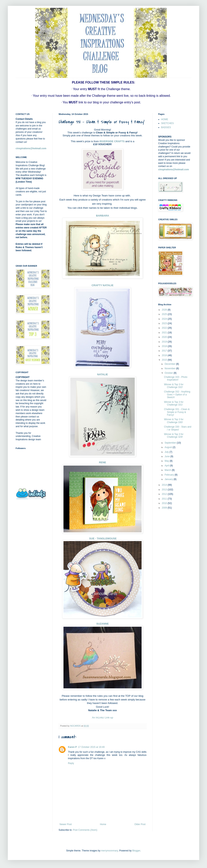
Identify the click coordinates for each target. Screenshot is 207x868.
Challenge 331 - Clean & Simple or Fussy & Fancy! (177, 412)
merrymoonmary (109, 851)
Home (103, 824)
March (168, 470)
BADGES (166, 127)
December (170, 364)
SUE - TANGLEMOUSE (103, 538)
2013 (165, 490)
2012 (165, 494)
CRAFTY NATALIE (103, 285)
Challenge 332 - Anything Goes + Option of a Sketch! (177, 395)
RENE (103, 462)
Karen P (72, 747)
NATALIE (102, 374)
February (170, 475)
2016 (165, 355)
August (169, 447)
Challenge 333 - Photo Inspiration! (176, 378)
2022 (165, 328)
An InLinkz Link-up (103, 718)
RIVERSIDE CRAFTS (112, 141)
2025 (165, 314)
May (167, 461)
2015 (165, 360)
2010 (165, 503)
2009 (165, 508)
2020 (165, 337)
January (169, 479)
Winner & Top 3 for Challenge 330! (174, 421)
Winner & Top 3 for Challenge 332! (174, 386)
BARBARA (103, 216)
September (171, 443)
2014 (165, 485)
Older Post (140, 824)
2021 (165, 333)
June (167, 456)
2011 (165, 499)
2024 (165, 319)
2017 (165, 351)
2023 (165, 323)
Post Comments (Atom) (85, 830)
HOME (165, 119)
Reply (71, 763)
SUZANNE (103, 624)
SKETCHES (167, 123)
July (167, 452)
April (167, 466)
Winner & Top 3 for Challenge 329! (174, 436)
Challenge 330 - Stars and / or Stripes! (178, 428)
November (170, 368)
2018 (165, 346)
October (169, 373)
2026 (165, 310)
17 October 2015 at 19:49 (91, 747)
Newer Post (66, 824)
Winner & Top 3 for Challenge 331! (174, 403)
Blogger (136, 851)
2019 (165, 342)
